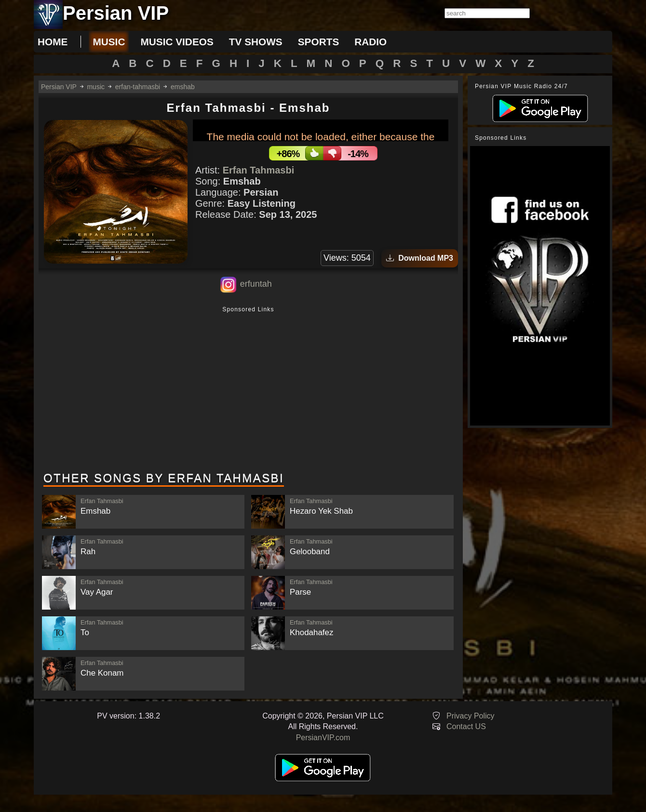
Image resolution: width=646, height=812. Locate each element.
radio (370, 42)
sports (319, 42)
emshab (183, 87)
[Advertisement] (248, 390)
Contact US (466, 726)
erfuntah (256, 284)
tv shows (256, 42)
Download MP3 (420, 258)
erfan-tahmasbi (138, 87)
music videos (177, 42)
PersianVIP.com (323, 738)
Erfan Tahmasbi (259, 170)
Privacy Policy (471, 716)
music (109, 42)
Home (53, 42)
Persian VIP (59, 87)
